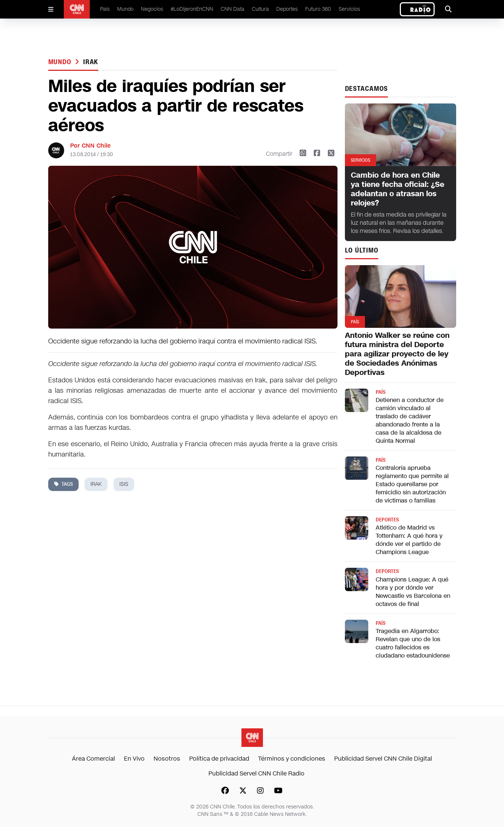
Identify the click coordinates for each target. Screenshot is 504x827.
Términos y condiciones (292, 759)
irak (91, 62)
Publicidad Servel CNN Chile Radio (256, 773)
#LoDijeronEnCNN (192, 9)
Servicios (349, 9)
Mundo (125, 9)
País (105, 9)
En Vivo (134, 759)
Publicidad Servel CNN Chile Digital (383, 759)
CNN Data (233, 9)
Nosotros (167, 759)
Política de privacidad (219, 759)
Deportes (287, 9)
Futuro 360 (318, 9)
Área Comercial (93, 759)
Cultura (260, 9)
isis (124, 484)
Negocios (152, 9)
